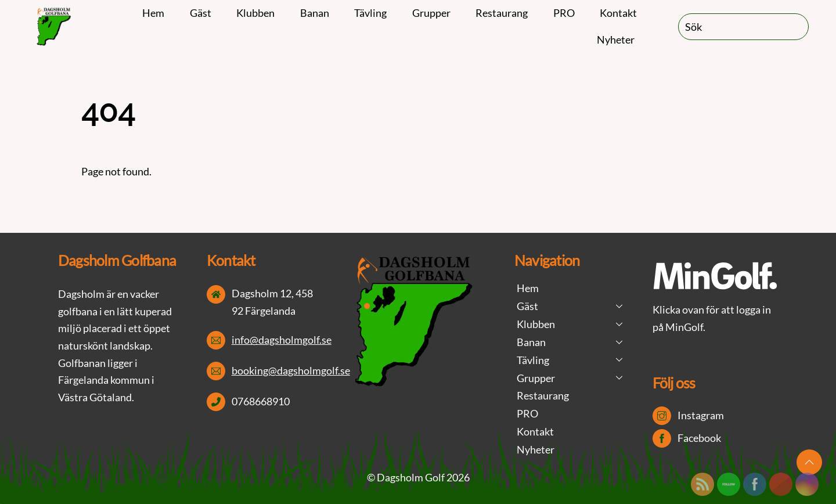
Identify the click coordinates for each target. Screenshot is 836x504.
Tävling (370, 13)
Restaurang (502, 13)
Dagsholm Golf (411, 477)
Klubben (255, 13)
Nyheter (616, 39)
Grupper (431, 13)
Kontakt (618, 13)
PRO (564, 13)
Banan (315, 13)
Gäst (201, 13)
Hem (153, 13)
